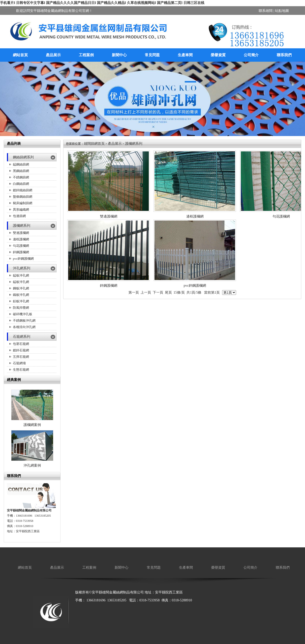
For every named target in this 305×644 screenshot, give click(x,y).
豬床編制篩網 (23, 203)
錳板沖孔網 (21, 275)
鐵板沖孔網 (21, 295)
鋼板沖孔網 (21, 288)
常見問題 (152, 55)
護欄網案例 (32, 425)
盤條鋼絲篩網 (23, 197)
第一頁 (134, 293)
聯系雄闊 (266, 11)
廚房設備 (99, 608)
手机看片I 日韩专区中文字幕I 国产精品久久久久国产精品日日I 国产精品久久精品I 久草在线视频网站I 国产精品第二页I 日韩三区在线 (102, 3)
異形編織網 (21, 210)
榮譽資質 (218, 55)
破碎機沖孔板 (23, 314)
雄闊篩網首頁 (94, 144)
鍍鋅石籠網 (21, 350)
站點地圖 (282, 11)
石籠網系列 (22, 337)
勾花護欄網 (21, 246)
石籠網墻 (19, 363)
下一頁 (158, 293)
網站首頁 (20, 55)
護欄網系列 (22, 226)
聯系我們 (284, 55)
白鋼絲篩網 (21, 184)
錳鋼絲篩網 (21, 164)
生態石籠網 (21, 370)
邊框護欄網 (21, 239)
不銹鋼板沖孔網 (24, 321)
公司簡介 (251, 55)
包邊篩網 (19, 216)
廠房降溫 (82, 608)
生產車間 (185, 55)
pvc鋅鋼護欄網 (23, 259)
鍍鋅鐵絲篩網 (23, 190)
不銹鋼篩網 (21, 177)
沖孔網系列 (22, 268)
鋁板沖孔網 (21, 301)
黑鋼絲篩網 (21, 171)
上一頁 (146, 293)
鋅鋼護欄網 (21, 252)
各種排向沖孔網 (24, 327)
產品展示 (53, 55)
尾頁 (168, 293)
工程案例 (86, 55)
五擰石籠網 (21, 357)
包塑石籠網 (21, 344)
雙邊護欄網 (21, 233)
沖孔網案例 (32, 465)
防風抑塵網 (21, 308)
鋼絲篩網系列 (23, 157)
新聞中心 (119, 55)
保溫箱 (113, 608)
